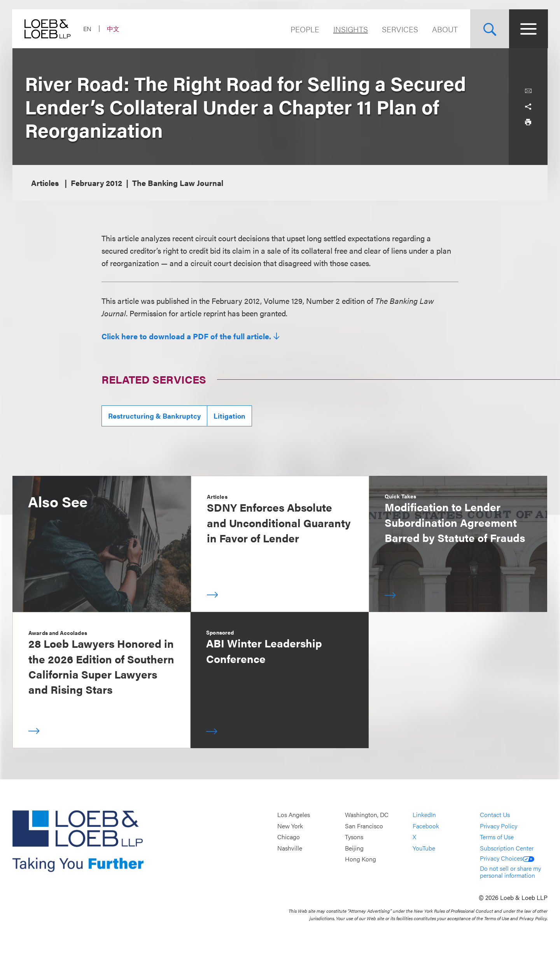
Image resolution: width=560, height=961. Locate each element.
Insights (350, 29)
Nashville (290, 848)
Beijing (354, 848)
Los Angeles (294, 815)
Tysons (354, 837)
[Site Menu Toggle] (528, 29)
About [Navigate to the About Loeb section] (444, 29)
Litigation (229, 416)
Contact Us (495, 815)
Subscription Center (507, 848)
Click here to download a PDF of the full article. (186, 336)
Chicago (289, 837)
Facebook (426, 826)
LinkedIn (424, 815)
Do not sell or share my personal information (510, 872)
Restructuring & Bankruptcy (154, 416)
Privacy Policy (499, 826)
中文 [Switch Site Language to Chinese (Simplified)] (114, 29)
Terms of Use (497, 837)
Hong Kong (360, 859)
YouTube (424, 848)
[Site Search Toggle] (489, 29)
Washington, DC (367, 815)
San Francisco (364, 826)
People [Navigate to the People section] (304, 29)
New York (290, 826)
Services (400, 29)
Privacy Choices (507, 858)
